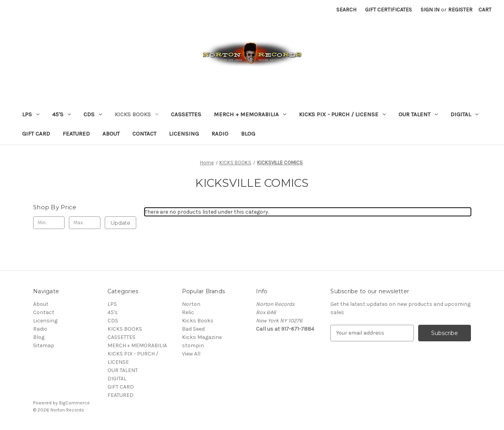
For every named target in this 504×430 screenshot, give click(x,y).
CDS (93, 114)
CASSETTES (186, 114)
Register (460, 10)
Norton (191, 304)
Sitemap (44, 345)
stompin (193, 345)
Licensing (184, 134)
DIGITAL (464, 114)
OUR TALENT (418, 114)
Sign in (430, 10)
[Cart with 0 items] (485, 10)
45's (61, 114)
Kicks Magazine (202, 337)
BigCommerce (74, 403)
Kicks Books (198, 321)
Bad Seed (193, 329)
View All (191, 354)
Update (120, 223)
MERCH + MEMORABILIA (250, 114)
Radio (220, 134)
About (111, 134)
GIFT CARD (36, 134)
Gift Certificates (388, 10)
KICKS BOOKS (136, 114)
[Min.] (49, 223)
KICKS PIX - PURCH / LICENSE (342, 114)
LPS (31, 114)
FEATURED (76, 134)
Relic (188, 312)
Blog (248, 134)
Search (346, 10)
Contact (144, 134)
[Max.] (85, 223)
